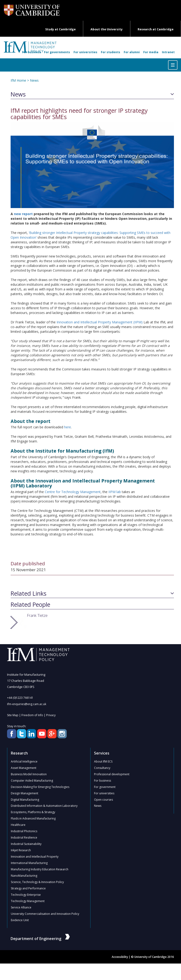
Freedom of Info (32, 715)
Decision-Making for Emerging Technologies (40, 787)
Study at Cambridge (60, 29)
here (68, 427)
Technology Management (28, 901)
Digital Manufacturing (25, 800)
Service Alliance (21, 908)
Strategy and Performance (28, 889)
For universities (85, 52)
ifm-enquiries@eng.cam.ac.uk (27, 704)
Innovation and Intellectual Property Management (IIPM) (100, 322)
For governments (57, 52)
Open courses (103, 800)
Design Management (25, 793)
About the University (107, 29)
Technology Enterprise (26, 895)
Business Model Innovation (29, 774)
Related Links (29, 594)
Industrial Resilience (24, 838)
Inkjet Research (21, 850)
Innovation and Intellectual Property (35, 857)
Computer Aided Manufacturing (32, 781)
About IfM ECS (103, 761)
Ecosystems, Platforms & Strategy (33, 812)
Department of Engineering (40, 939)
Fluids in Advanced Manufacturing (33, 819)
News (34, 80)
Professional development (112, 774)
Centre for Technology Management (73, 492)
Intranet (168, 52)
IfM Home (18, 80)
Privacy (51, 715)
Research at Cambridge (156, 29)
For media (151, 52)
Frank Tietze (37, 615)
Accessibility (120, 957)
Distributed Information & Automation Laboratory (44, 806)
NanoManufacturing (24, 876)
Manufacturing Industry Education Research (40, 870)
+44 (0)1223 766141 (20, 698)
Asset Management (24, 768)
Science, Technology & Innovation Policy (37, 882)
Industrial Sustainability (26, 844)
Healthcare (18, 825)
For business (32, 52)
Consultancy (102, 768)
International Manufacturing (29, 863)
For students (111, 52)
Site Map (13, 715)
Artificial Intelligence (24, 761)
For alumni (132, 52)
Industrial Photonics (24, 831)
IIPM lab (115, 492)
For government (105, 787)
